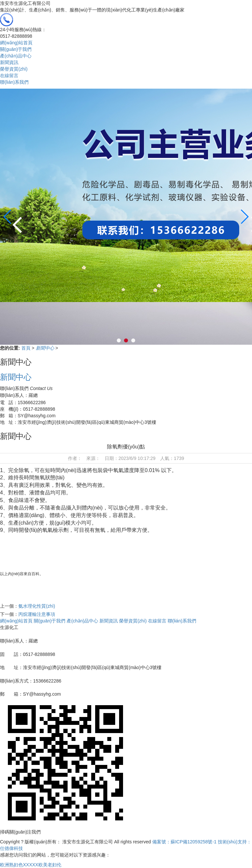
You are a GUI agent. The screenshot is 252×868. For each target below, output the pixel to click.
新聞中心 (46, 348)
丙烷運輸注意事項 (37, 614)
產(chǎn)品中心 (16, 56)
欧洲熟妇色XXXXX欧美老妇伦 (31, 865)
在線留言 (9, 76)
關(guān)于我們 (16, 49)
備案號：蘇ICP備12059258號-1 (184, 842)
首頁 (27, 348)
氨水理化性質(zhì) (37, 606)
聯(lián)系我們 (14, 82)
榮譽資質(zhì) (14, 69)
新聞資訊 (9, 62)
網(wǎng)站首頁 (16, 43)
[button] (244, 217)
